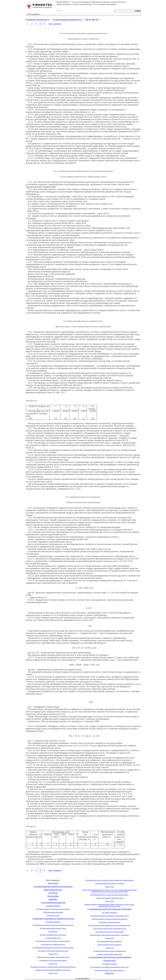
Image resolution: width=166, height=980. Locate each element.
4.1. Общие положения (109, 964)
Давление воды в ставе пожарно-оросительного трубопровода (109, 935)
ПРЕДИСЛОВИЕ (53, 896)
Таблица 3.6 (110, 948)
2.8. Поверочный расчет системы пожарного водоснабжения (110, 895)
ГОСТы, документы (33, 14)
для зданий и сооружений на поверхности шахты (53, 951)
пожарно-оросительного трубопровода (110, 945)
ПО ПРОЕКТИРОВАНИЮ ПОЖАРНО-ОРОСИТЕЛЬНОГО (53, 887)
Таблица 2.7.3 (53, 973)
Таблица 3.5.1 (110, 938)
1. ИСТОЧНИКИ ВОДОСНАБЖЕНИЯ (53, 903)
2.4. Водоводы (53, 931)
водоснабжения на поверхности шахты (53, 944)
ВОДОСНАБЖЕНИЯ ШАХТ (53, 890)
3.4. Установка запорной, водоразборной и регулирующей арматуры (110, 925)
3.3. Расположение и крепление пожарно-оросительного (109, 919)
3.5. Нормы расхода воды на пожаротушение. (110, 932)
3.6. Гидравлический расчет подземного (110, 941)
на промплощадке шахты (53, 938)
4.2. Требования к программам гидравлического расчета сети (110, 967)
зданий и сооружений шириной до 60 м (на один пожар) (53, 970)
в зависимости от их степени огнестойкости (53, 960)
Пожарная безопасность (37, 20)
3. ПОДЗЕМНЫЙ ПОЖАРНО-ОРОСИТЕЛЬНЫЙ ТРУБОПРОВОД (110, 909)
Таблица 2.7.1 (53, 954)
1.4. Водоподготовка (53, 915)
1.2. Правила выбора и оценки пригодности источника (53, 909)
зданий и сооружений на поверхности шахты (110, 898)
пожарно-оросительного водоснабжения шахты (109, 970)
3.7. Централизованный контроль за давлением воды (109, 951)
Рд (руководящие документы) (67, 20)
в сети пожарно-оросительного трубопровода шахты (110, 928)
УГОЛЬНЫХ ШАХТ (110, 961)
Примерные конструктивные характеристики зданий (53, 957)
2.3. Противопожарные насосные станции (53, 928)
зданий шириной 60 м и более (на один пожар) (110, 883)
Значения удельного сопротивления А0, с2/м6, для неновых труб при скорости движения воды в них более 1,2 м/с (109, 905)
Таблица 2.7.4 (110, 887)
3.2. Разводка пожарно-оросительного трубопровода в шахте (110, 916)
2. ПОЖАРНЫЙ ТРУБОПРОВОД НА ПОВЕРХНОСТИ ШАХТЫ (53, 919)
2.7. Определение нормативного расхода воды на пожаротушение (53, 948)
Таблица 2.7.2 (53, 964)
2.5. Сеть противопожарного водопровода (53, 935)
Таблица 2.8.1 (110, 901)
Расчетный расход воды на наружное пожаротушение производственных (53, 967)
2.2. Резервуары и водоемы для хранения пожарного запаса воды (53, 925)
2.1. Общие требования (53, 922)
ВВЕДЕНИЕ (53, 899)
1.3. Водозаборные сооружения (53, 912)
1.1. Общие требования (53, 906)
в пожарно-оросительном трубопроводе (109, 954)
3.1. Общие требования (110, 912)
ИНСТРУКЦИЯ (53, 883)
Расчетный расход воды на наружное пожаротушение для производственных (110, 880)
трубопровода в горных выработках (109, 922)
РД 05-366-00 (92, 20)
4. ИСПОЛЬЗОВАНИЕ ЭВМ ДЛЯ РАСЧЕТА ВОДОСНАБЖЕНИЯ (110, 957)
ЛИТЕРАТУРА (109, 973)
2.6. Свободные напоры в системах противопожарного (53, 941)
